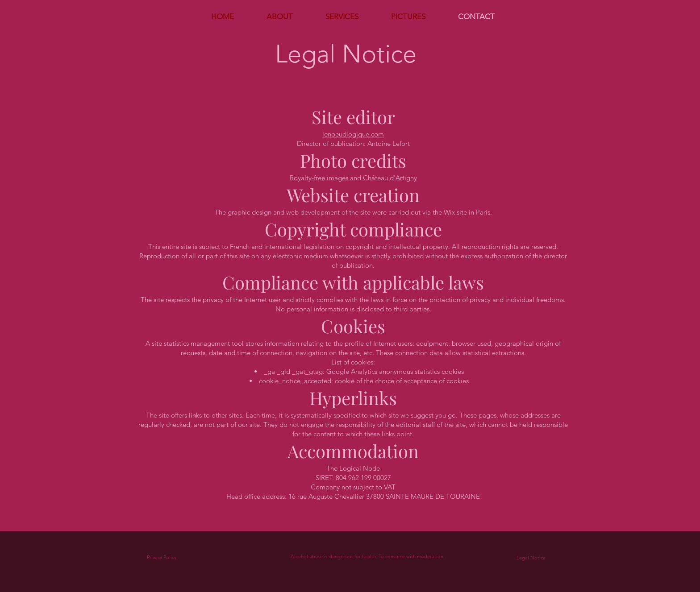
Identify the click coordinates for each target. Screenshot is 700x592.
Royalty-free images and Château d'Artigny (353, 178)
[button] (342, 17)
